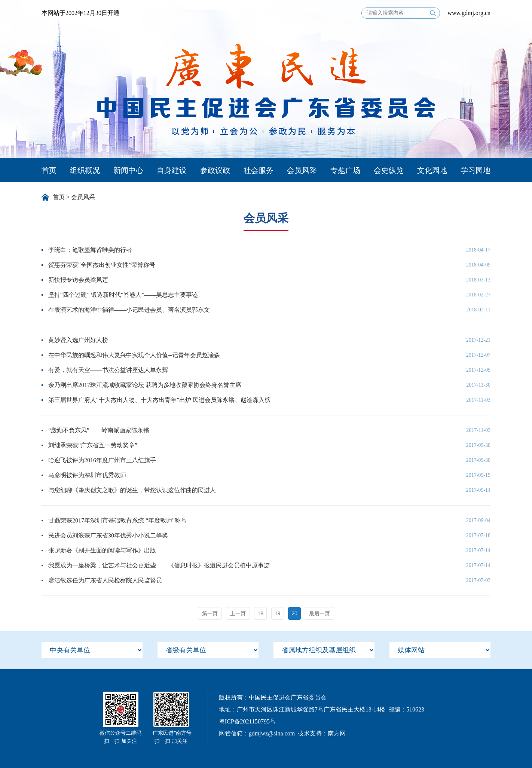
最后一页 (319, 613)
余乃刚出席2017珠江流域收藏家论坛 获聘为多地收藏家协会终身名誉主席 (145, 385)
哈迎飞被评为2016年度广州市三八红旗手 (102, 460)
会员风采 (302, 170)
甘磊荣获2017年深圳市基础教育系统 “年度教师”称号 (117, 520)
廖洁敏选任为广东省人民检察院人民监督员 (105, 580)
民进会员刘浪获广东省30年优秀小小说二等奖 (108, 535)
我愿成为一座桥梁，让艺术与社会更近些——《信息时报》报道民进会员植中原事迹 (159, 565)
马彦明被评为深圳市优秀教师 (87, 475)
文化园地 (432, 170)
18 (261, 613)
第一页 (210, 613)
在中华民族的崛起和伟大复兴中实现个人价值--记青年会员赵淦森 (134, 355)
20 (294, 613)
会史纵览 (389, 170)
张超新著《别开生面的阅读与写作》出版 (102, 550)
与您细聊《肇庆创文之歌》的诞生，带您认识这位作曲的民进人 (132, 490)
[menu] (92, 650)
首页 (49, 170)
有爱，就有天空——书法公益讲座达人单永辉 (108, 370)
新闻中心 (128, 170)
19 (278, 613)
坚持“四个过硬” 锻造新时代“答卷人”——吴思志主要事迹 (123, 295)
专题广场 (345, 170)
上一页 (238, 613)
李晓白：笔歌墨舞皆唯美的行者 (90, 250)
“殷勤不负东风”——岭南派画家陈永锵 (99, 430)
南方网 (337, 733)
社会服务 (259, 170)
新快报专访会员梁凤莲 (78, 280)
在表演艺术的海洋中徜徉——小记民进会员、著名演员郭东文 (129, 310)
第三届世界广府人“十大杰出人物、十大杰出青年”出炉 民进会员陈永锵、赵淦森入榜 (159, 400)
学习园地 (476, 170)
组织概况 (85, 170)
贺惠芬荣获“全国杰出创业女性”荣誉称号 (102, 265)
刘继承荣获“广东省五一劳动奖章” (93, 445)
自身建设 (172, 170)
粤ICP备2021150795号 (247, 721)
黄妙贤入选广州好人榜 (78, 340)
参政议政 (215, 170)
